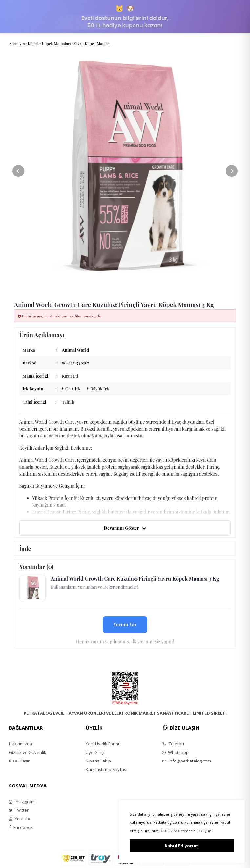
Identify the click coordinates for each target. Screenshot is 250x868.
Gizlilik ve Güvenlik (28, 752)
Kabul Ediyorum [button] (182, 846)
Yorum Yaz (125, 624)
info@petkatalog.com (187, 761)
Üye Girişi (95, 752)
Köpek (33, 43)
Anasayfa (17, 43)
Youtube (20, 819)
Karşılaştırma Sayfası (106, 769)
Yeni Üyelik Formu (103, 744)
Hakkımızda (21, 744)
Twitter (19, 810)
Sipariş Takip (98, 761)
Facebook (21, 827)
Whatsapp (175, 752)
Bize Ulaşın (20, 761)
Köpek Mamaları (56, 43)
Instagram (22, 802)
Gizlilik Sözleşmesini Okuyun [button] (186, 831)
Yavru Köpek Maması (92, 43)
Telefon (173, 744)
